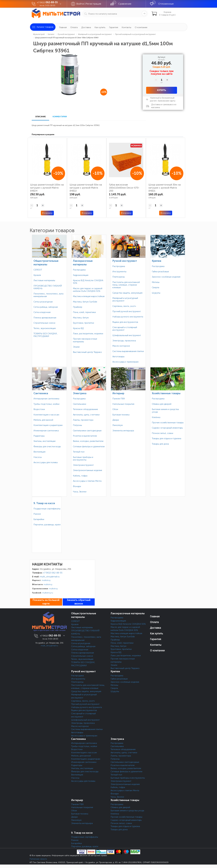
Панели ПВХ (119, 399)
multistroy (46, 580)
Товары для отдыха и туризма (166, 438)
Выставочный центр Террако (87, 352)
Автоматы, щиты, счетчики (86, 415)
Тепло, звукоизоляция (45, 328)
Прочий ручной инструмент (127, 311)
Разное (37, 514)
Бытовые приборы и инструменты (83, 458)
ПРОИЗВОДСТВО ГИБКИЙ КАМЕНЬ (48, 287)
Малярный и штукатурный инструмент (125, 299)
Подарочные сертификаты (47, 509)
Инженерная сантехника (46, 431)
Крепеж (157, 261)
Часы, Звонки (80, 492)
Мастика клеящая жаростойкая (89, 296)
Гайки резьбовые (160, 272)
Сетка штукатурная (43, 302)
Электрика (80, 393)
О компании (141, 27)
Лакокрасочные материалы (128, 613)
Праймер (78, 307)
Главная (63, 27)
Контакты (126, 27)
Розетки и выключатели (85, 436)
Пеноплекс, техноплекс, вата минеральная (48, 295)
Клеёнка (156, 417)
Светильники (80, 404)
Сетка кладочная (42, 312)
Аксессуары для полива (46, 462)
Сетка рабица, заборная (46, 307)
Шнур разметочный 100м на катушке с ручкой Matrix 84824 (47, 188)
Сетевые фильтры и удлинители (89, 446)
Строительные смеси (44, 323)
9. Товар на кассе (44, 503)
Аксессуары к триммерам (125, 362)
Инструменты (119, 272)
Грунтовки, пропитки (83, 323)
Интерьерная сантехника (46, 399)
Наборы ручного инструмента (128, 317)
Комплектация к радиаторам (48, 425)
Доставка (86, 27)
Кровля (37, 275)
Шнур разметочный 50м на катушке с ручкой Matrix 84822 (86, 188)
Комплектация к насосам (46, 415)
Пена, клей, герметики (84, 312)
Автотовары (118, 356)
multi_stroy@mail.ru (50, 577)
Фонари (77, 486)
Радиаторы (39, 436)
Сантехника (41, 393)
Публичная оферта (38, 859)
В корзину (47, 213)
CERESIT (38, 270)
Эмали (76, 347)
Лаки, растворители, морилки (88, 334)
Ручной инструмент (125, 261)
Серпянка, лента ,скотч (124, 306)
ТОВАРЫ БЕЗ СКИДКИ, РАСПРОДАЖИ (45, 335)
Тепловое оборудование (85, 409)
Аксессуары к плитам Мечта (87, 481)
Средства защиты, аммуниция (127, 293)
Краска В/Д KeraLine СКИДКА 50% (88, 282)
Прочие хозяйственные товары (168, 423)
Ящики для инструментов (125, 322)
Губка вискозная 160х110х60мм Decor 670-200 (124, 188)
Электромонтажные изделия (87, 470)
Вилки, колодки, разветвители (88, 441)
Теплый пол (79, 452)
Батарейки (39, 519)
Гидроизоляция (81, 275)
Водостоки (39, 409)
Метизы (156, 282)
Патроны (77, 425)
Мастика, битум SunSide (85, 302)
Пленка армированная (45, 318)
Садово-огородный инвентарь (167, 428)
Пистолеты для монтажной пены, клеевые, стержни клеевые (126, 285)
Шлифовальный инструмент (127, 335)
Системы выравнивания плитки (128, 351)
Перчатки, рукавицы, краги (47, 525)
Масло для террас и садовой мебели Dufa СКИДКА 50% (88, 290)
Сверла (155, 287)
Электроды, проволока (124, 341)
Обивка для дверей (162, 404)
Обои (115, 409)
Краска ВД (78, 328)
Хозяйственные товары (166, 393)
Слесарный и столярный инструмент (125, 329)
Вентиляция (39, 452)
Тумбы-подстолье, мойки (46, 404)
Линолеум (118, 425)
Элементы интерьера (123, 431)
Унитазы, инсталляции (44, 441)
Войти (80, 4)
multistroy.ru (48, 593)
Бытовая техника (121, 415)
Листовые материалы (44, 280)
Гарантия (114, 27)
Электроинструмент (83, 465)
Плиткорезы (119, 277)
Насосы (38, 457)
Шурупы (156, 293)
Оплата (74, 27)
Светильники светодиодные (87, 431)
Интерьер (118, 393)
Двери (116, 420)
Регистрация (93, 4)
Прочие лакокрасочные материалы (85, 340)
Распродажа (79, 270)
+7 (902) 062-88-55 (53, 573)
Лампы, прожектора (83, 420)
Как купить (100, 27)
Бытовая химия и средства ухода (165, 411)
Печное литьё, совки (162, 433)
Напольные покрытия (123, 404)
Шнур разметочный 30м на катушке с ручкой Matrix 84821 (165, 188)
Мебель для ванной (43, 420)
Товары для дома (160, 444)
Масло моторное (121, 346)
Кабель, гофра (80, 476)
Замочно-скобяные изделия (166, 277)
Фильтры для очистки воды (47, 446)
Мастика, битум (81, 318)
